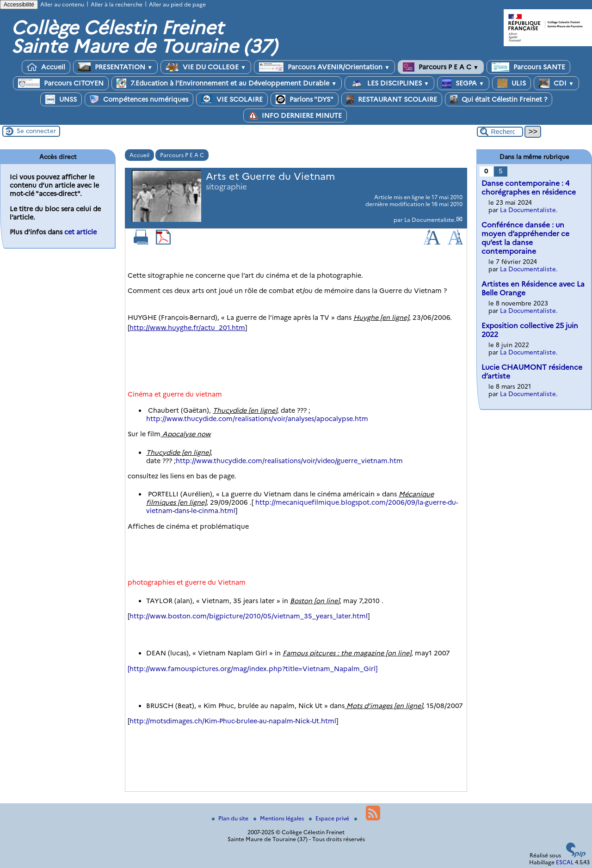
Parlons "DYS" (305, 99)
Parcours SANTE (528, 67)
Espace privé (330, 818)
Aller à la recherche (117, 4)
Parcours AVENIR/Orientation (324, 67)
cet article (80, 232)
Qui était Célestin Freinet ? (499, 99)
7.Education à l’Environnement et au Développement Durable (227, 83)
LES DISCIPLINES (389, 83)
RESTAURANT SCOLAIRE (392, 99)
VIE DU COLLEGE (206, 67)
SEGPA (463, 83)
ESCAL (565, 862)
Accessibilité (19, 5)
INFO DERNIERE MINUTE (295, 116)
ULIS (512, 83)
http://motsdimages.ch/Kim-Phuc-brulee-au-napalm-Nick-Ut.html (233, 721)
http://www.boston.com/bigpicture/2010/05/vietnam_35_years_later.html (249, 616)
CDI (556, 83)
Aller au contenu (62, 4)
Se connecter (36, 131)
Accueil (46, 67)
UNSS (61, 99)
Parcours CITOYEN (61, 83)
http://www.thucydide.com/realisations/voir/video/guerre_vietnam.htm (289, 461)
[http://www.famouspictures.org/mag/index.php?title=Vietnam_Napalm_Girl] (253, 669)
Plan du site (231, 818)
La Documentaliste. (430, 220)
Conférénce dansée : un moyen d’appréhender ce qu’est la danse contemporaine (525, 238)
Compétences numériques (139, 99)
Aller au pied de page (177, 4)
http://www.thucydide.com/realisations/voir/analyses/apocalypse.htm (257, 419)
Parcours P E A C (441, 67)
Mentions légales (279, 818)
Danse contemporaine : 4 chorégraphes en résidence (529, 188)
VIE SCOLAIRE (232, 99)
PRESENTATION (115, 67)
